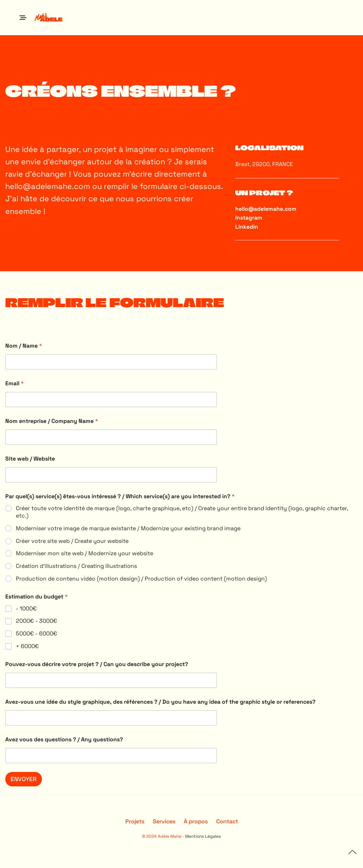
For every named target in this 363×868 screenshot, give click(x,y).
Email (14, 383)
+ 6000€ (27, 646)
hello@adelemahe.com (48, 186)
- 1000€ (26, 609)
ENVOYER (24, 779)
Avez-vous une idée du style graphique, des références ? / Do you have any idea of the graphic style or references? (160, 702)
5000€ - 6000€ (36, 634)
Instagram (249, 218)
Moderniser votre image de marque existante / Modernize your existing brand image (128, 528)
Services (164, 821)
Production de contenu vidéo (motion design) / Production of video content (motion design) (141, 579)
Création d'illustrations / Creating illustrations (76, 566)
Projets (135, 821)
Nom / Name (24, 346)
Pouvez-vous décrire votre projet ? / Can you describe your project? (97, 664)
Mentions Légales (203, 836)
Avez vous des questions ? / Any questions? (64, 739)
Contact (227, 821)
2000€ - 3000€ (36, 621)
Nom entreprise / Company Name (52, 421)
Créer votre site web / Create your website (72, 541)
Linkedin (247, 227)
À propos (196, 821)
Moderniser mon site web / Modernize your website (85, 553)
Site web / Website (30, 459)
